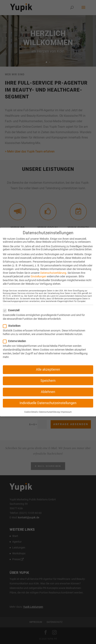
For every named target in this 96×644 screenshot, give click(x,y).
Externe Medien (16, 337)
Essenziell (13, 306)
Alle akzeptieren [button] (48, 366)
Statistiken (13, 322)
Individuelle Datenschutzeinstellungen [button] (48, 399)
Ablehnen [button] (48, 388)
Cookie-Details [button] (31, 408)
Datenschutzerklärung (53, 269)
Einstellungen (38, 273)
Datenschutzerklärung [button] (49, 408)
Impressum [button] (66, 408)
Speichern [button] (48, 377)
